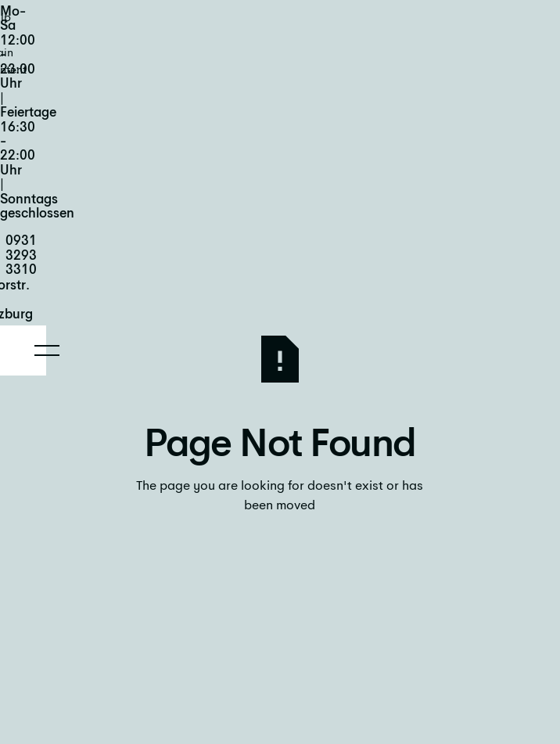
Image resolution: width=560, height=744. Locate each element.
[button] (47, 350)
